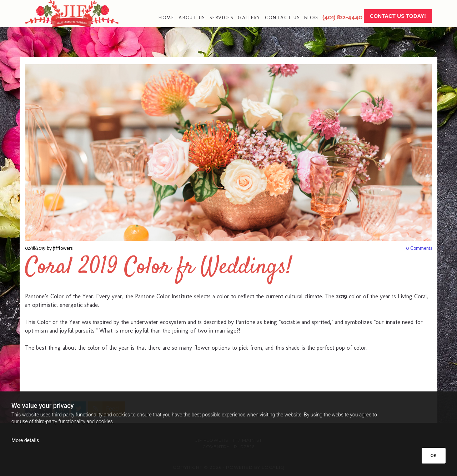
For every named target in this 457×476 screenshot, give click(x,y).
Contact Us (282, 18)
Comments (419, 248)
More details (25, 440)
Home (166, 18)
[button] (398, 16)
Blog (311, 18)
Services (222, 18)
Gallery (249, 18)
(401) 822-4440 (342, 17)
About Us (192, 18)
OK (434, 455)
